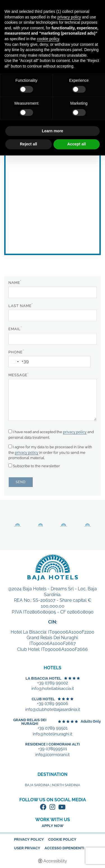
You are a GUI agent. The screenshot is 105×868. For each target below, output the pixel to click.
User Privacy (27, 848)
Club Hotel (43, 699)
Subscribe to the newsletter (34, 466)
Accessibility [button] (55, 861)
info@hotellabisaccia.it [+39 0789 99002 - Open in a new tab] (53, 689)
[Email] (53, 339)
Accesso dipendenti (64, 848)
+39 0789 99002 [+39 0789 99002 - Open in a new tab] (53, 683)
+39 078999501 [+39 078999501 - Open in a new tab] (53, 749)
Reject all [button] (28, 144)
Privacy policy (29, 839)
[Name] (53, 292)
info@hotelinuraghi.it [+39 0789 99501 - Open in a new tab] (53, 734)
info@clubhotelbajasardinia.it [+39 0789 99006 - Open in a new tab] (53, 710)
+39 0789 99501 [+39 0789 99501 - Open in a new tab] (53, 728)
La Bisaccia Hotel (43, 678)
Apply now (53, 826)
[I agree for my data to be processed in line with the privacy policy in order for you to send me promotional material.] (10, 446)
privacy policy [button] (69, 17)
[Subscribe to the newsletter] (10, 465)
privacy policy (75, 432)
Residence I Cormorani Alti (53, 744)
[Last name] (53, 316)
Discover (17, 525)
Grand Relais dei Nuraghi (30, 722)
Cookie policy (62, 839)
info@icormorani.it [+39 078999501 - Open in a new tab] (53, 755)
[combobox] (19, 362)
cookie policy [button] (48, 39)
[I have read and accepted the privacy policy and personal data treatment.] (10, 431)
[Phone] (49, 362)
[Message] (53, 400)
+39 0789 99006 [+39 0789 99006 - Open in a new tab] (53, 704)
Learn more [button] (52, 131)
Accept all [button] (76, 144)
